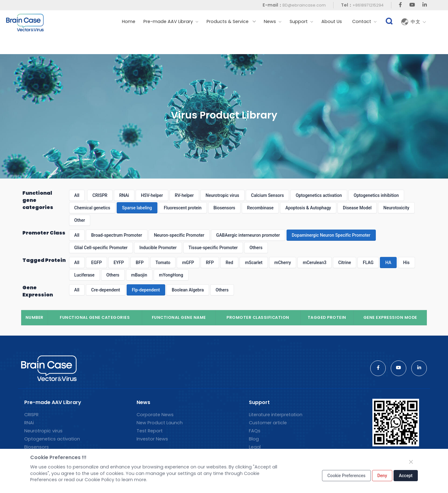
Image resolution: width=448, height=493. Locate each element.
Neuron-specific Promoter (179, 235)
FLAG (368, 263)
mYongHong (171, 275)
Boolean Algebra (188, 290)
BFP (140, 263)
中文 (418, 22)
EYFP (119, 263)
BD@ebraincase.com (304, 5)
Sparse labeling (137, 208)
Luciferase (84, 275)
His (406, 263)
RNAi (124, 195)
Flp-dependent (146, 290)
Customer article (268, 423)
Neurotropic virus (222, 195)
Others (256, 248)
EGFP (96, 263)
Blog (254, 439)
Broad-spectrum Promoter (117, 235)
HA (388, 263)
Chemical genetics (92, 208)
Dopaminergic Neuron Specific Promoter (331, 235)
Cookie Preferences (346, 476)
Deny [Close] (382, 476)
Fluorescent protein (183, 208)
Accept (406, 476)
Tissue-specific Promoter (213, 248)
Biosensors (224, 208)
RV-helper (184, 195)
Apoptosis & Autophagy (308, 208)
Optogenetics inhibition (376, 195)
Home (129, 21)
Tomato (163, 263)
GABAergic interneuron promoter (248, 235)
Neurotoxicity (396, 208)
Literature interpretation (276, 415)
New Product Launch (160, 423)
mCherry (283, 263)
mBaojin (139, 275)
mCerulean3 (315, 263)
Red (229, 263)
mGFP (188, 263)
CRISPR (100, 195)
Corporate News (155, 415)
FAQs (255, 431)
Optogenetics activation (319, 195)
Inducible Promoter (158, 248)
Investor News (152, 439)
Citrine (345, 263)
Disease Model (357, 208)
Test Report (150, 431)
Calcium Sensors (268, 195)
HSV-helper (152, 195)
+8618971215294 (368, 5)
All (77, 195)
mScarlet (254, 263)
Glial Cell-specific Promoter (101, 248)
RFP (210, 263)
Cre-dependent (106, 290)
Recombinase (260, 208)
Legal (255, 447)
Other (80, 220)
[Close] (411, 462)
